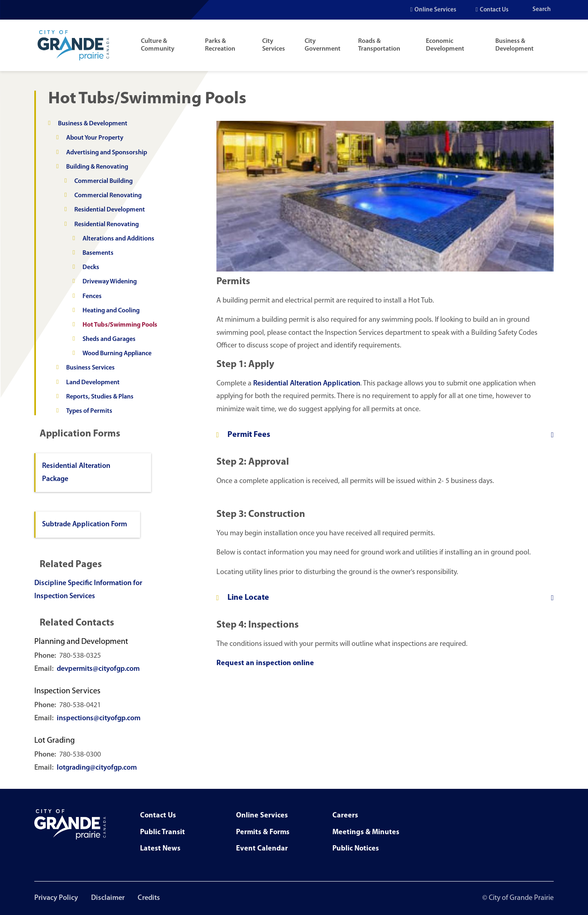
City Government (323, 45)
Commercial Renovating (108, 196)
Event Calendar (262, 849)
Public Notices (356, 849)
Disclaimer (108, 898)
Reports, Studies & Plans (100, 397)
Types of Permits (89, 411)
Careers (345, 816)
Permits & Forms (263, 832)
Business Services (90, 368)
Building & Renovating (97, 167)
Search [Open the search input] (542, 10)
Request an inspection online (265, 663)
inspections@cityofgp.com (99, 718)
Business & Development (514, 45)
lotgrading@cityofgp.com (97, 768)
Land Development (93, 383)
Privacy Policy (56, 898)
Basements (98, 253)
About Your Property (95, 138)
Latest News (160, 849)
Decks (91, 267)
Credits (149, 898)
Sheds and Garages (109, 339)
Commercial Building (104, 181)
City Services (274, 45)
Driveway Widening (110, 282)
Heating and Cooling (111, 311)
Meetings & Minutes (366, 832)
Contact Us (494, 10)
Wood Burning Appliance (117, 354)
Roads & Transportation (379, 45)
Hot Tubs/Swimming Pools (120, 325)
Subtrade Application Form (85, 524)
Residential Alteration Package (76, 473)
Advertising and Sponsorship (107, 153)
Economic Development (445, 45)
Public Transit (163, 832)
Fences (92, 296)
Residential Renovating (107, 225)
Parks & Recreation (220, 45)
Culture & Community (158, 45)
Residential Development (110, 210)
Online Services (435, 10)
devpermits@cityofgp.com (98, 669)
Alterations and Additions (118, 239)
